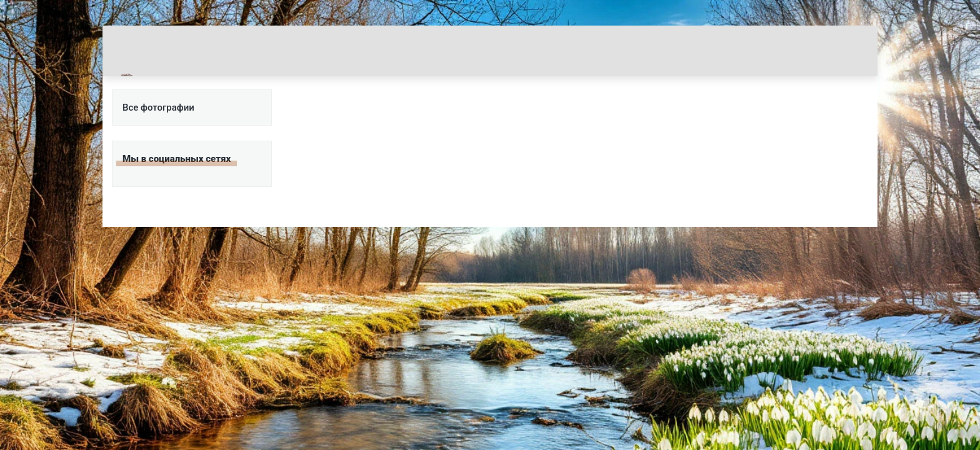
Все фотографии (158, 107)
